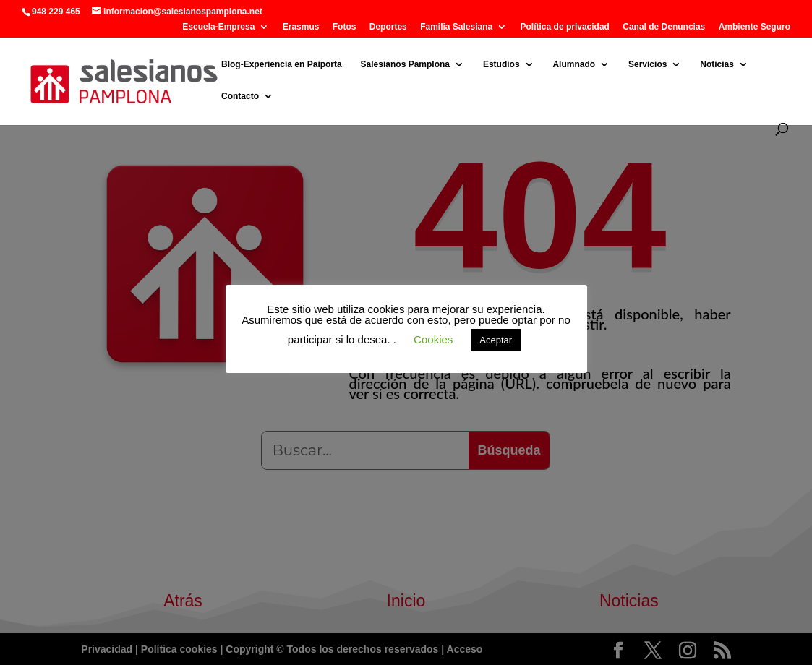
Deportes (388, 27)
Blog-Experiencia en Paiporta (282, 64)
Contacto (240, 96)
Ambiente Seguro (755, 27)
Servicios (648, 64)
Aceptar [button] (496, 340)
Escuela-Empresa (218, 27)
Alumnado (574, 64)
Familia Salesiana (456, 27)
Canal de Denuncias (664, 27)
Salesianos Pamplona (405, 64)
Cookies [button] (433, 339)
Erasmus (301, 27)
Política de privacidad (565, 27)
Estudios (501, 64)
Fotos (345, 27)
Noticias (717, 64)
